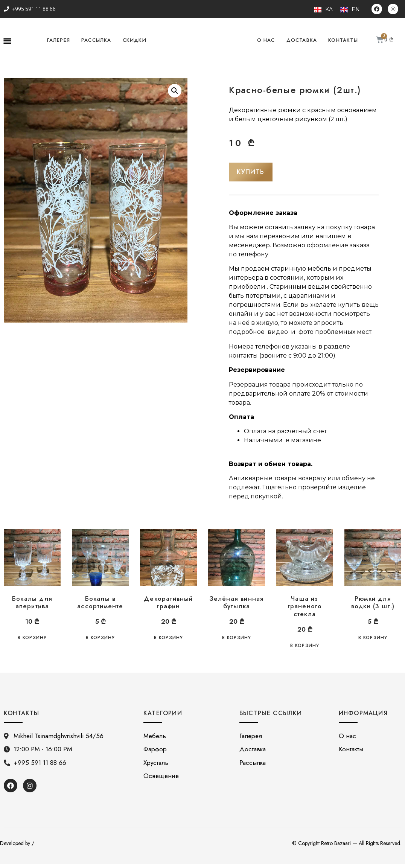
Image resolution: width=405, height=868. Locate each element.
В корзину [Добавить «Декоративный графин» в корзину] (169, 642)
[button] (7, 40)
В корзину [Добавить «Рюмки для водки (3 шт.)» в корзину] (373, 642)
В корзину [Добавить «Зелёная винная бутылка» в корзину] (237, 642)
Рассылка (96, 40)
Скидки (135, 40)
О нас (266, 40)
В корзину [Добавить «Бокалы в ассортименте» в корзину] (100, 642)
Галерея (59, 40)
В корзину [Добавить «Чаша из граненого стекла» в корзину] (305, 650)
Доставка (302, 40)
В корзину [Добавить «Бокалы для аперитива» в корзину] (32, 642)
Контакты (343, 40)
